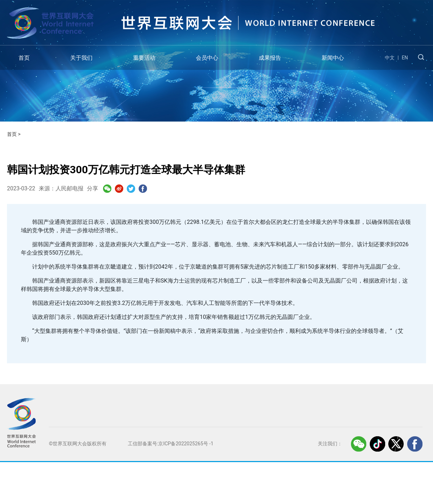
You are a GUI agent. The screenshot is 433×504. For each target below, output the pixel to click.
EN (405, 58)
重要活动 (144, 58)
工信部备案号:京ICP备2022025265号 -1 (171, 444)
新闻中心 (333, 58)
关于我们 (81, 58)
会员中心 (207, 58)
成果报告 (270, 58)
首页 (24, 58)
